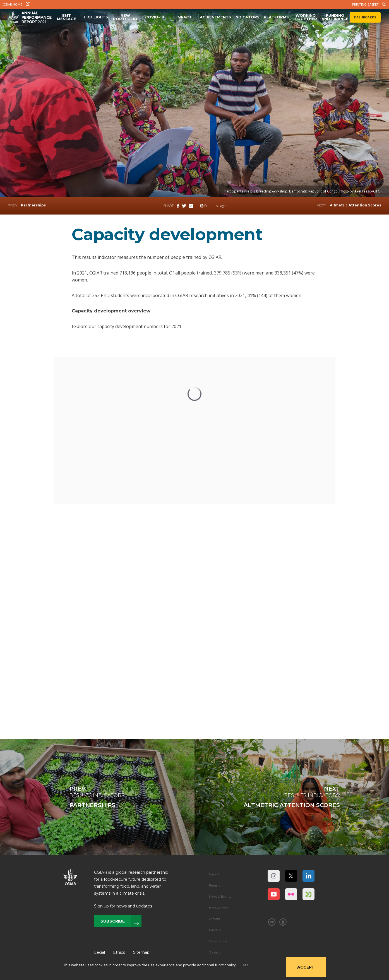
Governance (218, 941)
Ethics (119, 952)
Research (216, 885)
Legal (99, 952)
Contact (215, 952)
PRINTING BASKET (369, 4)
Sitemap (141, 952)
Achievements (215, 17)
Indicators (247, 17)
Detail (245, 965)
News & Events (220, 897)
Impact (184, 17)
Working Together (306, 17)
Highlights (96, 17)
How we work (219, 908)
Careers (214, 919)
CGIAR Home (16, 4)
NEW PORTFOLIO (125, 17)
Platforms (276, 17)
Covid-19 (155, 17)
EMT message (67, 17)
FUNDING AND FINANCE (335, 17)
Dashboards (365, 17)
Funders (215, 930)
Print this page (213, 206)
